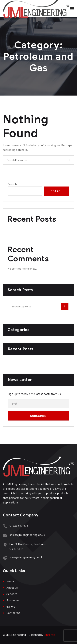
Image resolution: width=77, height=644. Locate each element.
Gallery (11, 607)
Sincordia (49, 635)
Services (12, 594)
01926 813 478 (19, 525)
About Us (12, 588)
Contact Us (13, 613)
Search (12, 184)
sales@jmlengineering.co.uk (27, 535)
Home (10, 581)
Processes (13, 600)
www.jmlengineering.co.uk (26, 557)
